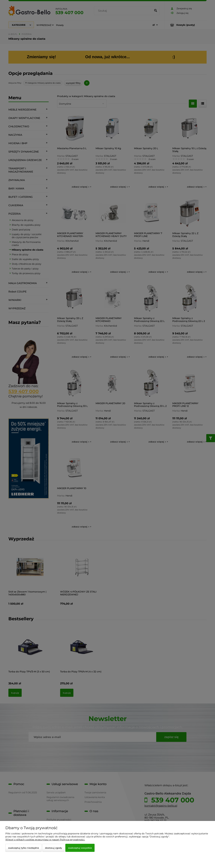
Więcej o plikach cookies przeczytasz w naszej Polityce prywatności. (45, 840)
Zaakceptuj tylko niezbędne (24, 848)
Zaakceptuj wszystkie (80, 848)
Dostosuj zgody (53, 848)
